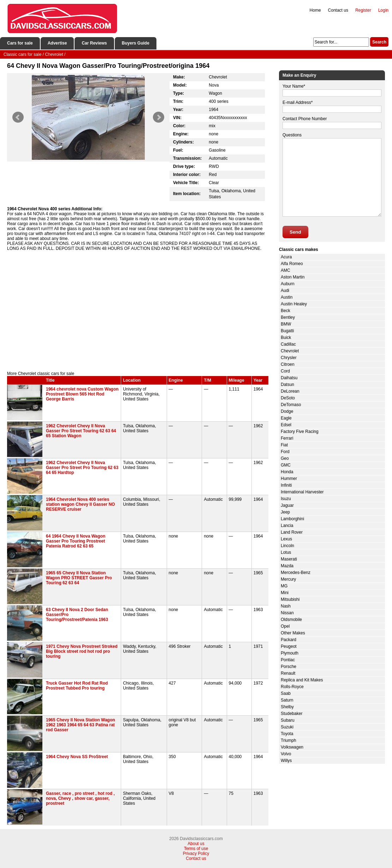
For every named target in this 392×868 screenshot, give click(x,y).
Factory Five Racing (300, 432)
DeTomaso (291, 405)
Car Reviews (94, 43)
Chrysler (289, 358)
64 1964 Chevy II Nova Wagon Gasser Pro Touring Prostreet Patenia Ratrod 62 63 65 (76, 541)
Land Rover (292, 532)
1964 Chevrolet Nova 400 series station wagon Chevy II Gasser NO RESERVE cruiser (80, 504)
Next (159, 117)
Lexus (286, 539)
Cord (285, 371)
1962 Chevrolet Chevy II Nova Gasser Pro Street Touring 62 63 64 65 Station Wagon (81, 431)
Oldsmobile (291, 620)
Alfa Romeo (292, 264)
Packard (289, 640)
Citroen (288, 364)
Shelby (287, 707)
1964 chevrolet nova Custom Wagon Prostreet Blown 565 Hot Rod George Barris (82, 394)
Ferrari (287, 438)
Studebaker (292, 714)
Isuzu (286, 499)
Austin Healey (294, 304)
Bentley (288, 317)
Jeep (285, 512)
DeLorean (290, 391)
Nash (286, 606)
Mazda (287, 566)
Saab (286, 693)
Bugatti (287, 331)
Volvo (286, 754)
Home (315, 10)
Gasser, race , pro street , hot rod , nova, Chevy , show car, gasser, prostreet (80, 798)
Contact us (338, 10)
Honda (287, 472)
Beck (286, 311)
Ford (285, 452)
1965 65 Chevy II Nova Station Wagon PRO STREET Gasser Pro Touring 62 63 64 (79, 578)
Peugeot (289, 646)
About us (196, 844)
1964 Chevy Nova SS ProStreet (77, 757)
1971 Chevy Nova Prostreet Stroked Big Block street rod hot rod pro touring (82, 651)
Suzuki (287, 727)
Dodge (287, 411)
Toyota (287, 734)
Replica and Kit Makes (302, 680)
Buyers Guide (136, 43)
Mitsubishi (290, 599)
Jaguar (287, 505)
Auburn (288, 284)
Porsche (289, 667)
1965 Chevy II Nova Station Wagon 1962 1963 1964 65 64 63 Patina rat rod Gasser (81, 725)
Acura (286, 257)
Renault (288, 673)
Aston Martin (293, 277)
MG (284, 586)
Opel (285, 626)
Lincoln (287, 546)
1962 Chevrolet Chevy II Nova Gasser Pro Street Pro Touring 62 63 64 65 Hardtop (82, 468)
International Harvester (302, 492)
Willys (286, 761)
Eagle (286, 418)
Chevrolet (290, 351)
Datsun (287, 385)
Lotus (286, 552)
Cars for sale (20, 43)
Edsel (286, 425)
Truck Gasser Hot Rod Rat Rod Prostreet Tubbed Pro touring (77, 686)
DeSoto (288, 398)
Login (383, 10)
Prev (18, 117)
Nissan (287, 613)
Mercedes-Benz (296, 573)
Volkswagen (292, 747)
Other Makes (293, 633)
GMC (286, 465)
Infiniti (286, 485)
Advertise (57, 43)
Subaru (288, 720)
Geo (285, 458)
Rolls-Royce (292, 687)
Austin (287, 297)
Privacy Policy (196, 854)
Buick (286, 338)
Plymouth (290, 653)
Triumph (289, 740)
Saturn (287, 700)
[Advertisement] (138, 311)
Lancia (287, 526)
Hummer (289, 479)
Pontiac (288, 660)
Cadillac (288, 344)
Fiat (284, 445)
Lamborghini (292, 519)
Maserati (289, 559)
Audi (285, 291)
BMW (286, 324)
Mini (285, 593)
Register (363, 10)
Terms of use (196, 849)
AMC (286, 270)
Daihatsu (289, 378)
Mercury (288, 579)
